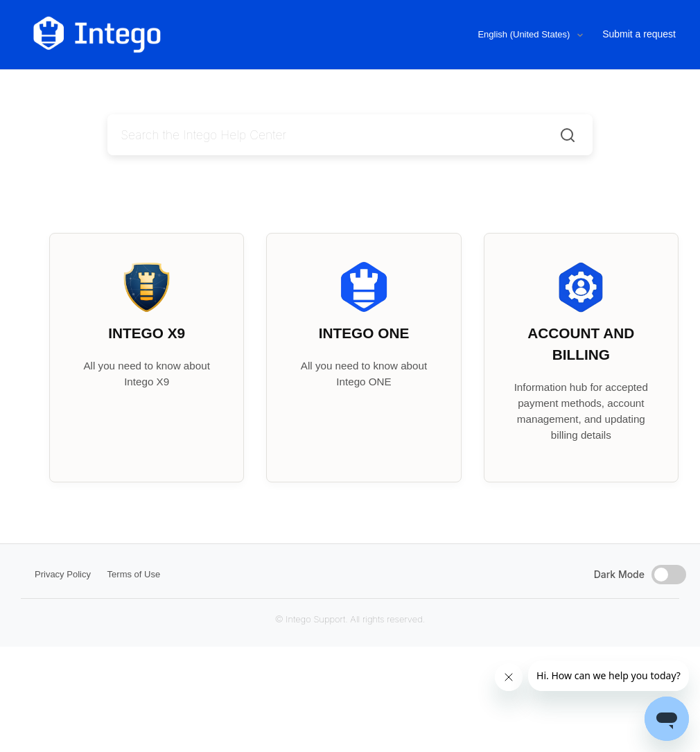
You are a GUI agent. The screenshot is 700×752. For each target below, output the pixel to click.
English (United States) (525, 34)
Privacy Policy (63, 574)
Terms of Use (134, 574)
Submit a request (639, 34)
